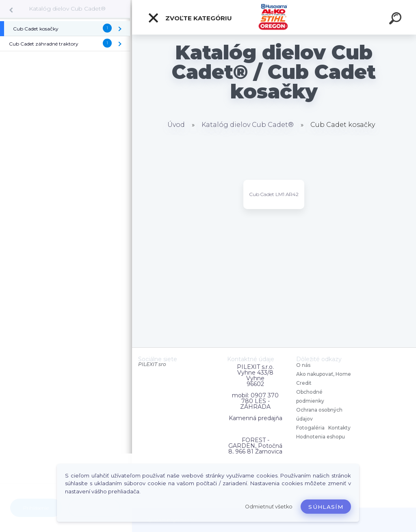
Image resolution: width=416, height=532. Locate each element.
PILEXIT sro (152, 364)
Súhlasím (326, 507)
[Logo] (274, 17)
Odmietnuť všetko (269, 507)
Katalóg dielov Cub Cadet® (67, 9)
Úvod (176, 125)
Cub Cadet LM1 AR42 (274, 194)
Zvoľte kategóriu (190, 18)
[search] (396, 20)
